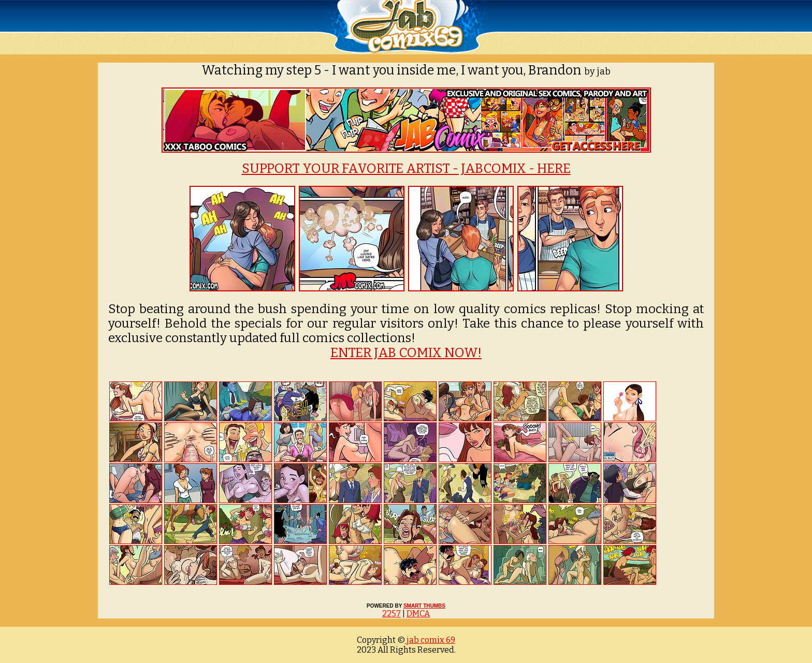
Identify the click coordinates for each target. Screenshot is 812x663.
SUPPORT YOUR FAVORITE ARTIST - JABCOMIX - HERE (406, 169)
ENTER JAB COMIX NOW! (406, 353)
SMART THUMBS (424, 606)
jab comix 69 (430, 640)
